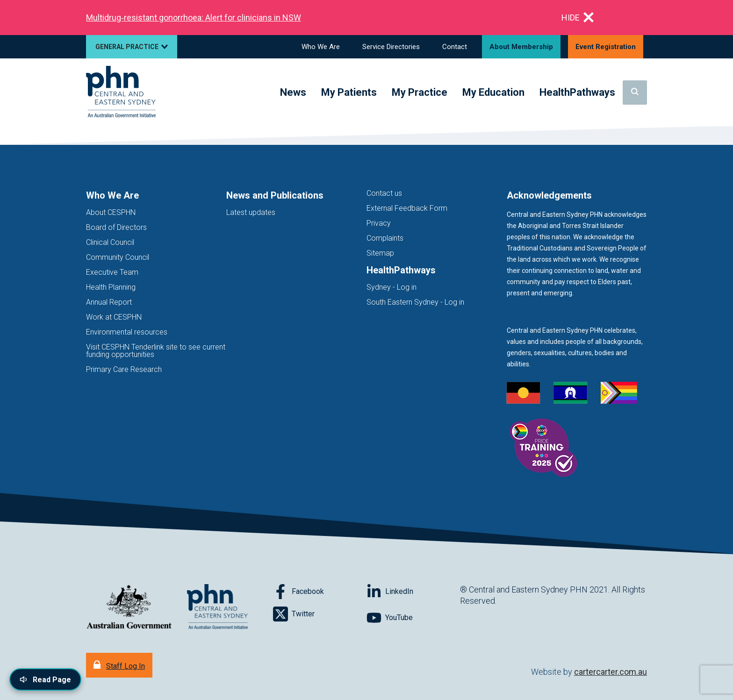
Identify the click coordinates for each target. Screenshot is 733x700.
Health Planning (111, 287)
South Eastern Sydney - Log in (415, 302)
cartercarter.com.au (611, 672)
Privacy (379, 223)
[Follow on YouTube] (413, 618)
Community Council (118, 257)
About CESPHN (111, 212)
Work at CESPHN (114, 317)
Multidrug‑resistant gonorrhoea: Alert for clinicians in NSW (194, 18)
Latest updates (251, 212)
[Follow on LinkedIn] (413, 592)
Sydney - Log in (392, 287)
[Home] (121, 92)
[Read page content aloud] (45, 679)
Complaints (385, 238)
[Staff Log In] (119, 665)
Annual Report (109, 302)
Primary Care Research (124, 369)
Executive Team (112, 272)
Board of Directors (116, 227)
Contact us (384, 193)
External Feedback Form (407, 208)
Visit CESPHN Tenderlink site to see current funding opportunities (156, 351)
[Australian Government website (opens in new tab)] (129, 607)
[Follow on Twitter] (320, 614)
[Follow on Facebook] (320, 592)
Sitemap (380, 253)
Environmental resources (127, 332)
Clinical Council (110, 242)
